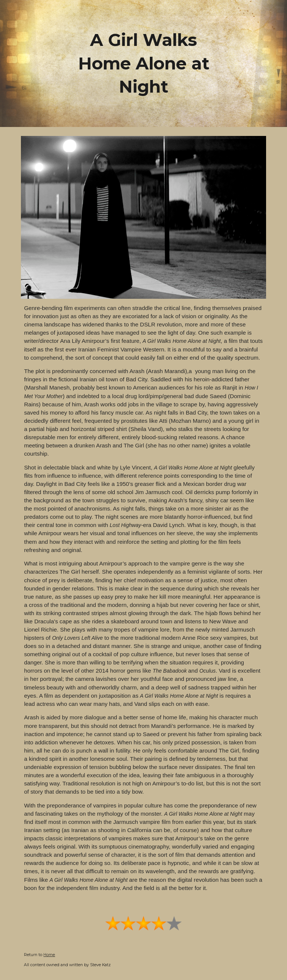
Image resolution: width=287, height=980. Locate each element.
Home (49, 955)
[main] (143, 63)
